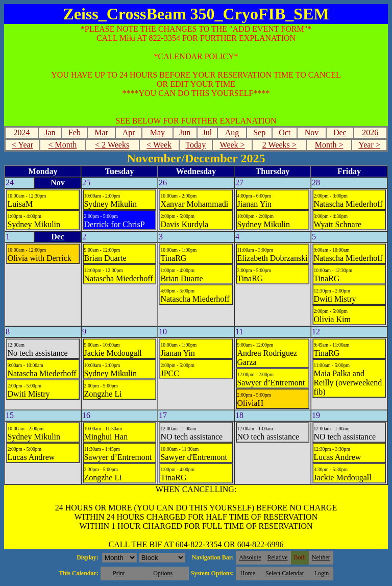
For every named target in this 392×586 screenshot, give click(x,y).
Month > (329, 145)
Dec (340, 132)
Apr (129, 132)
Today (195, 145)
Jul (207, 132)
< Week (159, 145)
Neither (321, 557)
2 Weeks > (279, 145)
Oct (285, 132)
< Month (63, 145)
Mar (101, 132)
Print (119, 573)
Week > (232, 145)
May (157, 132)
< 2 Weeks (112, 145)
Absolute (250, 557)
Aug (232, 132)
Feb (75, 132)
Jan (50, 132)
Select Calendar (285, 573)
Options (163, 573)
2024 (22, 132)
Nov (312, 132)
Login (322, 573)
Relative (278, 557)
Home (248, 573)
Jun (185, 132)
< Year (22, 145)
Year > (369, 145)
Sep (259, 132)
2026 (370, 132)
